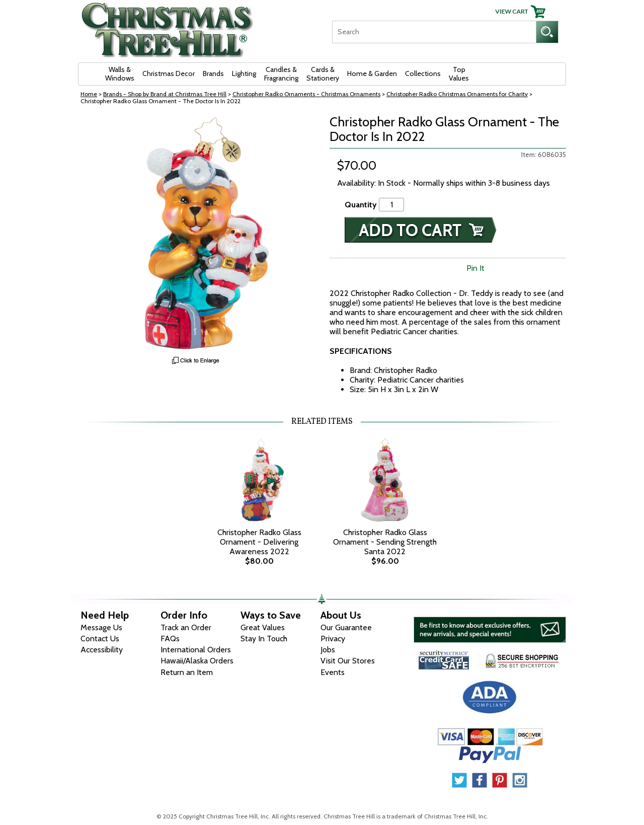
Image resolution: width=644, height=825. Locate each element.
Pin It (475, 268)
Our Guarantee (346, 627)
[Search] (434, 32)
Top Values (459, 74)
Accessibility (102, 650)
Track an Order (186, 627)
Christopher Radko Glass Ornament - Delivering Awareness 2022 (259, 542)
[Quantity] (391, 205)
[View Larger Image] (196, 233)
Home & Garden (372, 73)
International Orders (196, 650)
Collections (423, 73)
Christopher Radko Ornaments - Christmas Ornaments (306, 94)
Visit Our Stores (348, 661)
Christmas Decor (169, 73)
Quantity (361, 205)
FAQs (170, 639)
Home (89, 94)
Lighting (244, 73)
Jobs (328, 650)
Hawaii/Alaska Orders (197, 661)
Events (333, 672)
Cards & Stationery (323, 74)
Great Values (263, 627)
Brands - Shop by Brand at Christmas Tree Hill (165, 94)
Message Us (101, 627)
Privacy (333, 639)
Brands (213, 73)
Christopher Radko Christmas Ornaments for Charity (457, 94)
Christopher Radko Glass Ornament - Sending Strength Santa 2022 (385, 542)
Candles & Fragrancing (281, 74)
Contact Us (100, 639)
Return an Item (187, 672)
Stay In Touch (264, 639)
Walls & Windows (120, 74)
